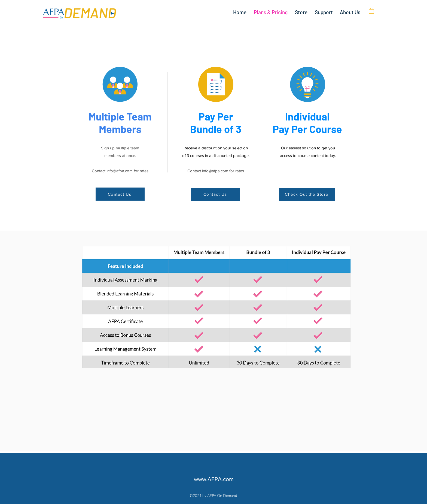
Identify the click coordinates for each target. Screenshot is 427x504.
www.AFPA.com (214, 479)
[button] (371, 10)
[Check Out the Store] (307, 194)
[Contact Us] (120, 194)
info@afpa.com (120, 171)
